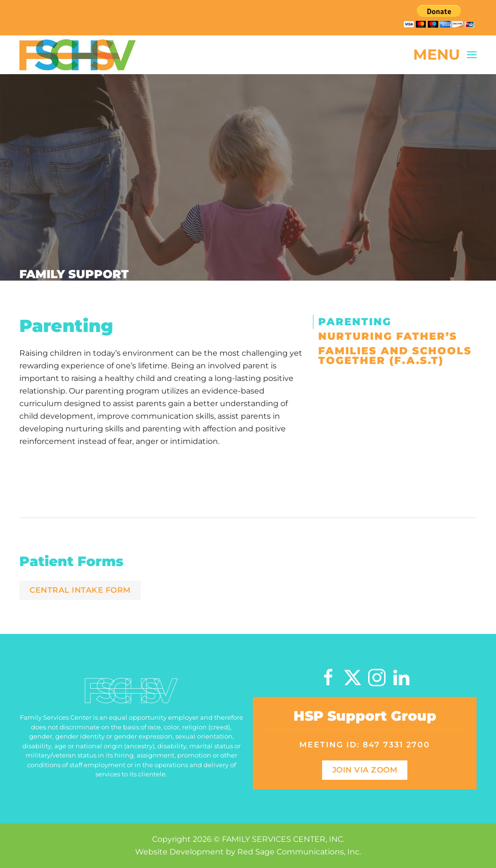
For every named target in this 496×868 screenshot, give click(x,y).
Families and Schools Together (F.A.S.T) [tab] (395, 355)
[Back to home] (77, 55)
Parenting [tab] (355, 322)
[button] (445, 55)
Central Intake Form (80, 590)
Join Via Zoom (365, 770)
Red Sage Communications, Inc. (299, 852)
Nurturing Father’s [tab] (388, 336)
